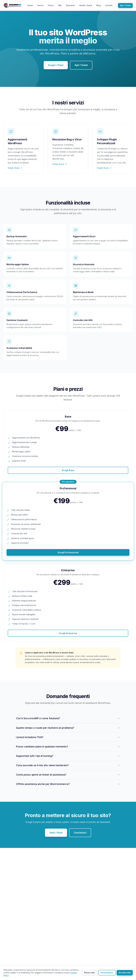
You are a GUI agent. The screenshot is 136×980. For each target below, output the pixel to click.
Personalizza (107, 973)
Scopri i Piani (56, 65)
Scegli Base (68, 470)
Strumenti (70, 5)
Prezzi (51, 5)
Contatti (109, 5)
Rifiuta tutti (89, 973)
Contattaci (80, 833)
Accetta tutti (125, 973)
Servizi (40, 5)
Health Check (86, 5)
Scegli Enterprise (68, 633)
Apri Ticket (125, 5)
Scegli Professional (68, 552)
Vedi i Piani (56, 833)
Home (30, 5)
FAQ (60, 5)
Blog (99, 5)
